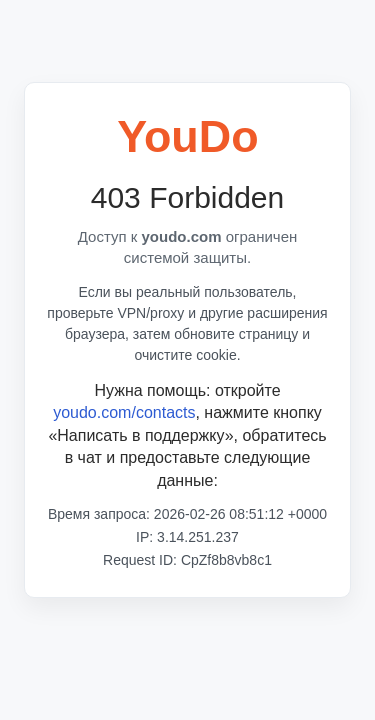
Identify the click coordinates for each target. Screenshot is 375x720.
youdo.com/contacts (124, 412)
